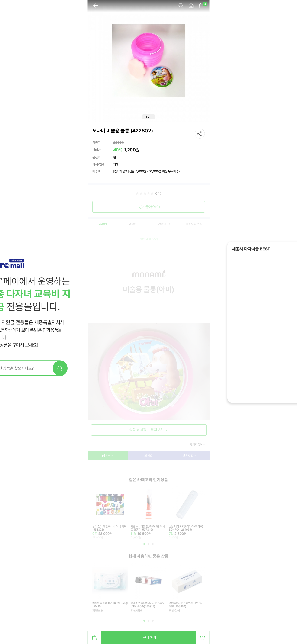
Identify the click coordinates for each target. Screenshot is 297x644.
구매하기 (150, 637)
